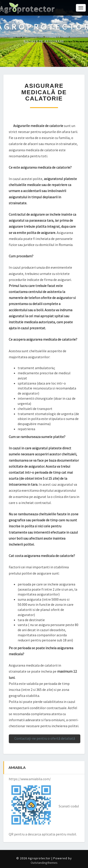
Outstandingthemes (44, 863)
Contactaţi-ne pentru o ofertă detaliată (45, 738)
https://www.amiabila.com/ (30, 779)
